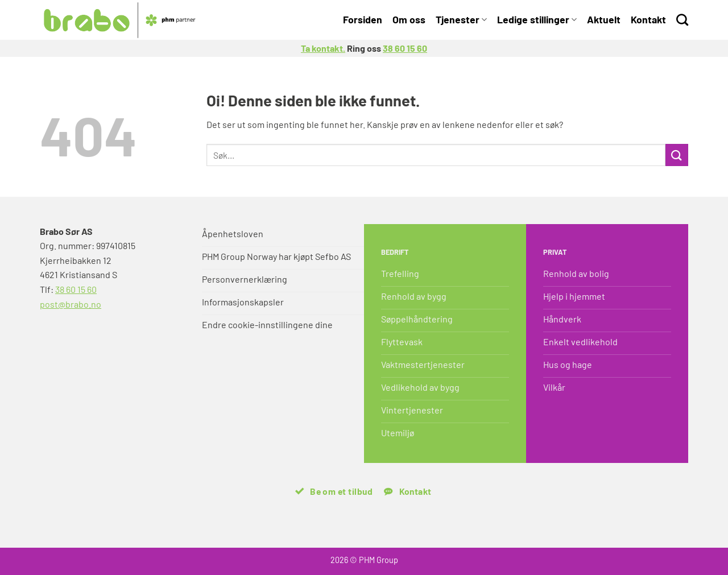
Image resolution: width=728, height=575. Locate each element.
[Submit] (677, 155)
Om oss (409, 19)
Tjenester (461, 19)
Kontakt (648, 19)
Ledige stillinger (537, 19)
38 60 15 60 (405, 48)
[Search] (682, 20)
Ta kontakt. (323, 48)
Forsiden (363, 19)
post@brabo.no (71, 304)
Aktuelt (604, 19)
